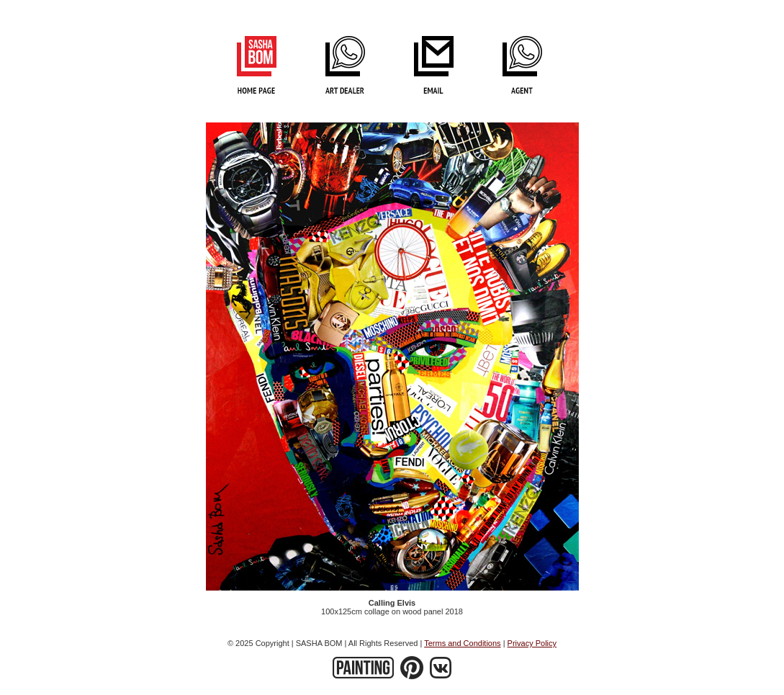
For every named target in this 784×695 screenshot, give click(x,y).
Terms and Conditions (462, 643)
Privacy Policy (532, 643)
